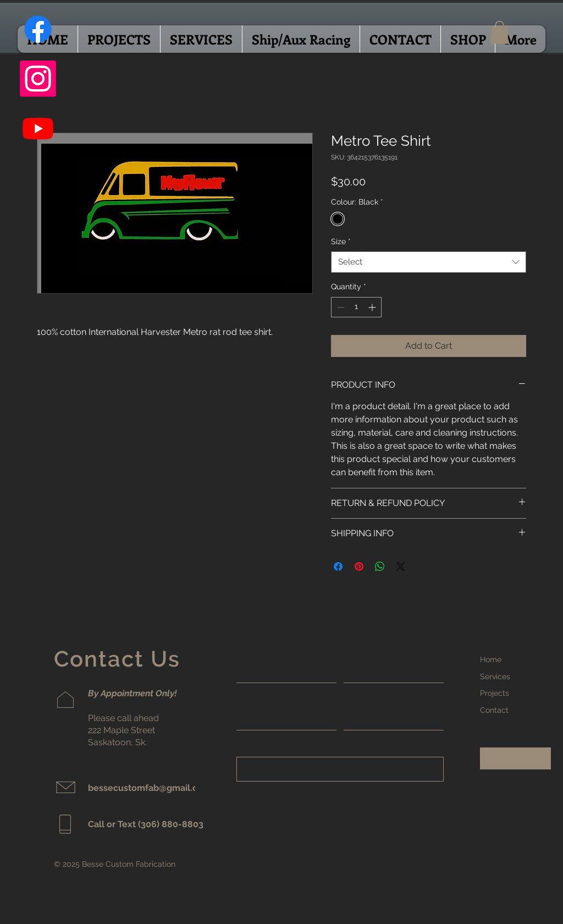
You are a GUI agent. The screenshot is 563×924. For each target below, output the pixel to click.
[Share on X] (401, 566)
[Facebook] (38, 29)
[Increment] (373, 307)
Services (495, 676)
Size (341, 241)
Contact (494, 710)
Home (491, 659)
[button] (499, 32)
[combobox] (429, 262)
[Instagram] (38, 79)
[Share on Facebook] (338, 566)
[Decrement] (340, 307)
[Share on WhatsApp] (380, 566)
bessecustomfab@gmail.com (150, 788)
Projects (495, 693)
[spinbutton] (356, 307)
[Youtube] (38, 128)
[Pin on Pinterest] (359, 566)
